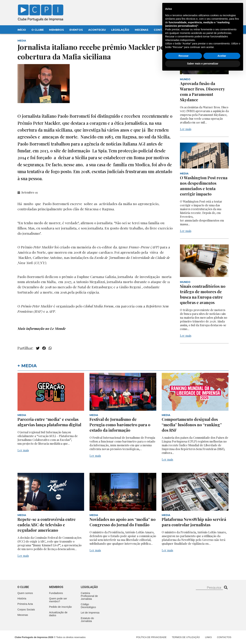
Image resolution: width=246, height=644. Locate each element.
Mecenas (142, 30)
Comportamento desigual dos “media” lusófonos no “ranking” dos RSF (192, 425)
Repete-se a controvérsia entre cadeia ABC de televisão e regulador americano (47, 525)
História (22, 599)
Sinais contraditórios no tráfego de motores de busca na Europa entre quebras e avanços (203, 294)
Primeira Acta (25, 604)
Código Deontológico (88, 606)
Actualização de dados (58, 614)
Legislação (120, 30)
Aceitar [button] (222, 626)
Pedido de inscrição (60, 607)
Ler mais (186, 129)
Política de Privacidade (151, 637)
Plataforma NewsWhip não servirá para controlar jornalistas (194, 522)
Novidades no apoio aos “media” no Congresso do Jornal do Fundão (123, 522)
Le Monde (58, 328)
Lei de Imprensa (90, 613)
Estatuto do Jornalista (87, 620)
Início (22, 30)
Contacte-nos (218, 7)
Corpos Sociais (26, 610)
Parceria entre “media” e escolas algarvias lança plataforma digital (49, 422)
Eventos (76, 30)
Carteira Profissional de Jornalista (89, 596)
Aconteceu (97, 30)
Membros (56, 30)
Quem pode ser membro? (58, 600)
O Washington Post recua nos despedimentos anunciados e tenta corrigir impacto (204, 186)
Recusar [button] (183, 626)
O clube (23, 587)
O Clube (38, 30)
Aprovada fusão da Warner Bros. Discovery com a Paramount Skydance (202, 92)
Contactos (163, 30)
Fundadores (56, 593)
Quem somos (25, 593)
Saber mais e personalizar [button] (203, 634)
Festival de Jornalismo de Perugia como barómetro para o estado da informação (120, 425)
